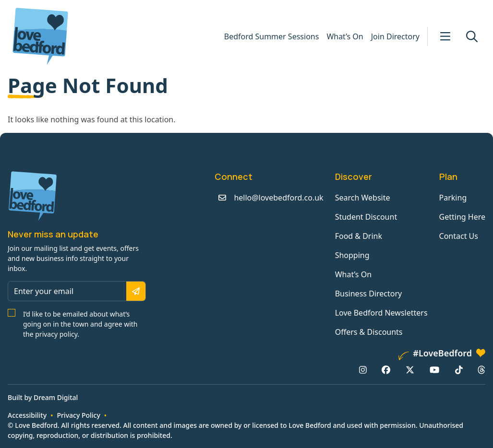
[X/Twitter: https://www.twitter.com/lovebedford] (410, 370)
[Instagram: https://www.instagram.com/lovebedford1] (363, 370)
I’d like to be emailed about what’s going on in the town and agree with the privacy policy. (80, 324)
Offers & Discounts (369, 332)
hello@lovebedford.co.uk (278, 198)
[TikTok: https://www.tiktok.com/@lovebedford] (459, 370)
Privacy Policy (78, 415)
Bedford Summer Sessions (272, 36)
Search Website (363, 198)
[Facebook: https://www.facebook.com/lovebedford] (386, 370)
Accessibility (27, 415)
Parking (453, 198)
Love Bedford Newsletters (381, 313)
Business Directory (369, 294)
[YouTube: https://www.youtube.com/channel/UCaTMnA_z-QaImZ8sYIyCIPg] (434, 370)
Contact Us (459, 236)
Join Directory (395, 36)
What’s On (345, 36)
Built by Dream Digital (43, 397)
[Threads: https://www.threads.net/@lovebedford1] (481, 370)
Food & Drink (359, 236)
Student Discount (366, 217)
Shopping (352, 255)
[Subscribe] (136, 291)
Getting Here (462, 217)
